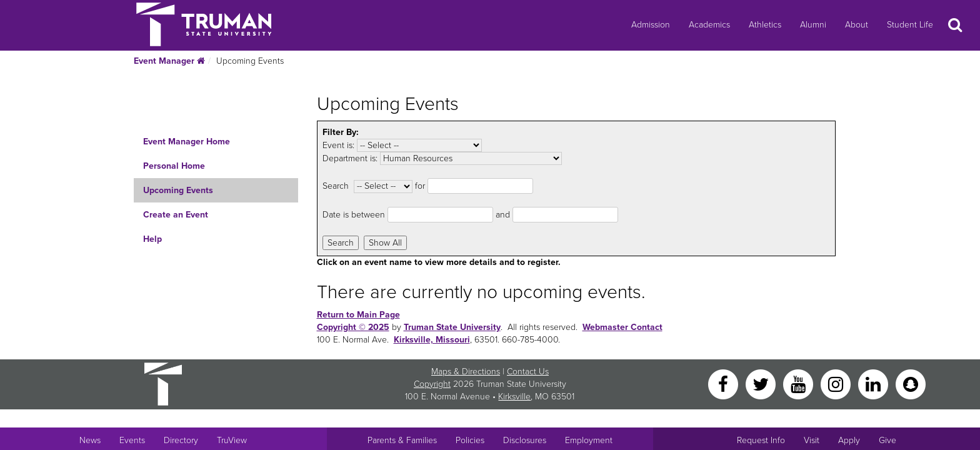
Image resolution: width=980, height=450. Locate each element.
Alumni (813, 25)
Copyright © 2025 (353, 327)
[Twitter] (762, 383)
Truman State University (452, 327)
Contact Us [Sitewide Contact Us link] (528, 372)
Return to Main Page (358, 315)
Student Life (910, 25)
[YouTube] (799, 383)
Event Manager (169, 61)
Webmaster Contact (622, 327)
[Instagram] (837, 383)
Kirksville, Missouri (432, 340)
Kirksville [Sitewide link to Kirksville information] (514, 397)
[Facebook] (724, 383)
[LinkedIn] (874, 383)
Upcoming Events (178, 190)
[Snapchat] (911, 383)
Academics (709, 25)
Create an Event (176, 215)
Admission (651, 25)
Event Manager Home (187, 142)
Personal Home (174, 166)
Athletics (765, 25)
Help (152, 239)
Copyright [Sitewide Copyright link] (432, 384)
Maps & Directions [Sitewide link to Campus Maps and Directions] (466, 372)
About (857, 25)
